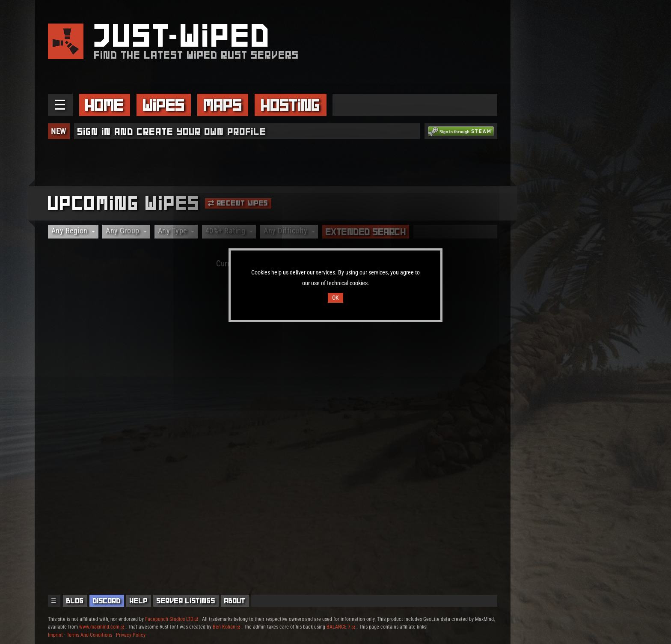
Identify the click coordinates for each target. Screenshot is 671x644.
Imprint (55, 635)
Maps (223, 105)
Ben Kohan (226, 627)
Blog (75, 601)
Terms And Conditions (89, 635)
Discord (107, 601)
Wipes (164, 105)
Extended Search (366, 232)
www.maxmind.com (102, 627)
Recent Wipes (238, 203)
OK (335, 298)
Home (104, 105)
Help (139, 601)
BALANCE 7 (341, 627)
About (235, 601)
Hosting (291, 105)
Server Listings (186, 601)
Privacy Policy (131, 635)
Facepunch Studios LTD (172, 619)
